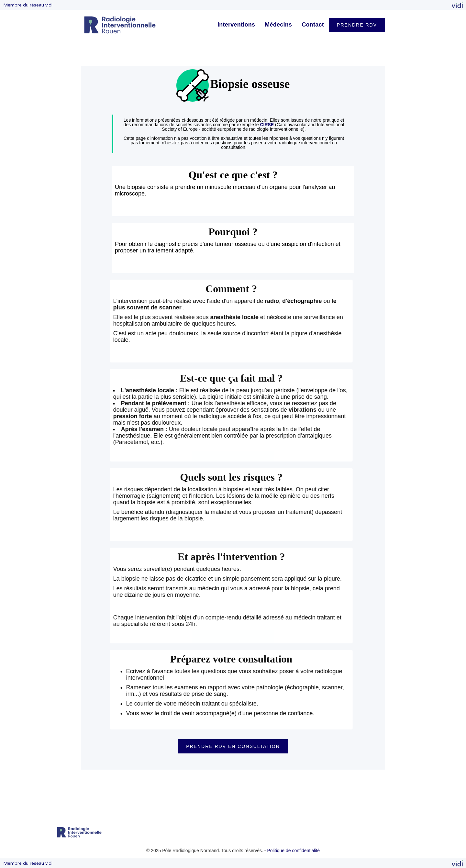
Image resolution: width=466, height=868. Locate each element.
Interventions (236, 25)
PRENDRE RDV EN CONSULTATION (233, 746)
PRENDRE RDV (357, 25)
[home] (120, 25)
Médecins (278, 25)
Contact (313, 25)
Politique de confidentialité (293, 851)
